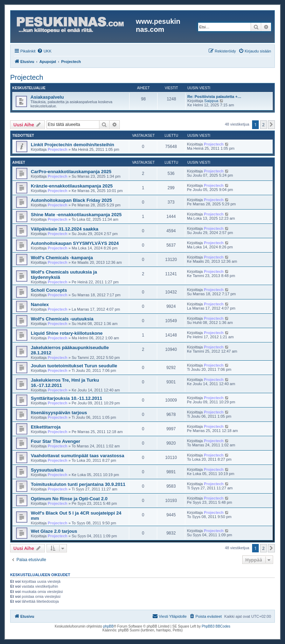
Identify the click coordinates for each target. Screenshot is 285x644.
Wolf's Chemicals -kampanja (62, 258)
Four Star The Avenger (55, 441)
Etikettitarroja (46, 427)
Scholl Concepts (49, 290)
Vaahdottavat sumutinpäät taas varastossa (78, 456)
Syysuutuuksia (47, 470)
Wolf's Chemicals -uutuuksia (62, 319)
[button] (271, 125)
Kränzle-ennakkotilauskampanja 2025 (72, 186)
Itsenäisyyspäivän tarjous (59, 413)
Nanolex (40, 305)
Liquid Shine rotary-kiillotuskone (67, 333)
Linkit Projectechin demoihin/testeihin (72, 145)
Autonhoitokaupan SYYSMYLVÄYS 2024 (75, 243)
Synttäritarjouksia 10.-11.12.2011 (67, 398)
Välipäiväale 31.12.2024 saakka (65, 229)
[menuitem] (44, 51)
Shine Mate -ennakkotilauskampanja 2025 (76, 215)
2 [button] (263, 125)
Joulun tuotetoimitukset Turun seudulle (74, 366)
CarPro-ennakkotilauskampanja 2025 (71, 172)
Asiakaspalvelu (47, 97)
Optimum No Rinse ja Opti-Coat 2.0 (69, 499)
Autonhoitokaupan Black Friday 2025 (71, 200)
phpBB (109, 626)
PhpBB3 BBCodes (216, 626)
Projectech (27, 77)
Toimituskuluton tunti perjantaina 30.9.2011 (78, 484)
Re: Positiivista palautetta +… (214, 97)
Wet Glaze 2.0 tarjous (54, 531)
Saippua (211, 101)
